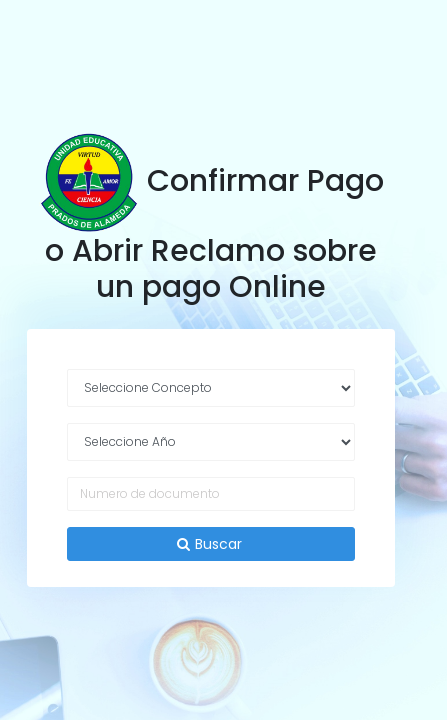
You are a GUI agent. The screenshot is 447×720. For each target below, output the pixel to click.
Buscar (211, 544)
